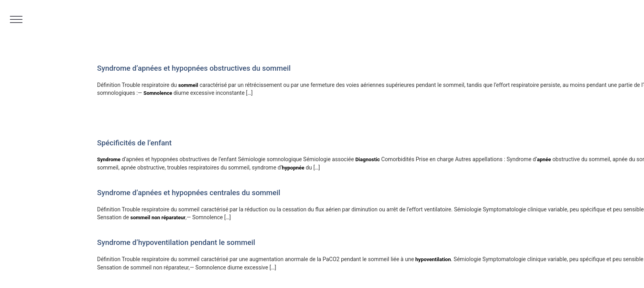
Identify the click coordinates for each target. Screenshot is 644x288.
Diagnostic (367, 159)
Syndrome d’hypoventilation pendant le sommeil (176, 243)
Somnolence (158, 93)
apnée (544, 159)
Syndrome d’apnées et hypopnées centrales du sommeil (189, 193)
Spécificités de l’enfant (134, 143)
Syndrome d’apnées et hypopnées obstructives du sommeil (194, 68)
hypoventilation (433, 259)
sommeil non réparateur (158, 217)
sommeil (188, 85)
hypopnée (293, 168)
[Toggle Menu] (16, 20)
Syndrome (109, 159)
